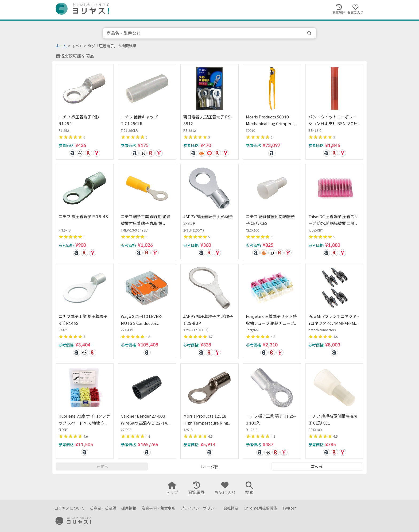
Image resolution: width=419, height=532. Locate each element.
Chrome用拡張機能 (260, 508)
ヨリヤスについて (69, 508)
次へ (317, 467)
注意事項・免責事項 (158, 508)
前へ (102, 467)
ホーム (61, 46)
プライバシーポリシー (199, 508)
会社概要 (231, 508)
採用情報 (129, 508)
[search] (310, 33)
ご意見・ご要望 (103, 508)
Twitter (289, 508)
